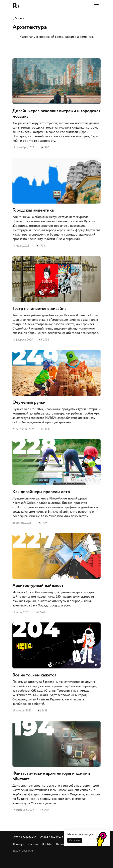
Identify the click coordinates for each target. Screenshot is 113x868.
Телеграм (33, 844)
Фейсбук (18, 844)
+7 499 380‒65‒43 (51, 838)
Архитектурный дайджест (56, 574)
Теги (21, 19)
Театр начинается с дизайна (56, 299)
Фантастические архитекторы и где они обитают (56, 767)
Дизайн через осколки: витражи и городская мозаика (56, 104)
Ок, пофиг (75, 840)
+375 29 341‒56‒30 (24, 838)
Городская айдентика (56, 203)
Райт (16, 6)
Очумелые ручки (56, 391)
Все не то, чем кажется (56, 668)
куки (90, 835)
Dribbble (47, 844)
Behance (62, 844)
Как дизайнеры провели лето (56, 482)
